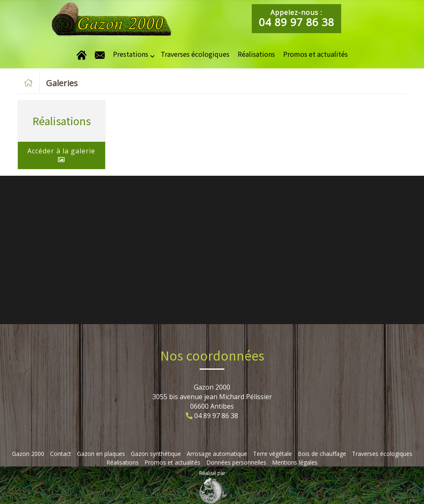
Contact (61, 454)
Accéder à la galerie (61, 155)
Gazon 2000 (28, 454)
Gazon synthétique (156, 454)
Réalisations (256, 54)
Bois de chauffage (322, 454)
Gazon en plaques (101, 454)
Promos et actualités (316, 54)
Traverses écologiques (195, 54)
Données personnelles (236, 462)
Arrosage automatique (217, 454)
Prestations (131, 54)
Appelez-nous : (296, 18)
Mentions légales (295, 462)
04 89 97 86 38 (216, 416)
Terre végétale (272, 454)
